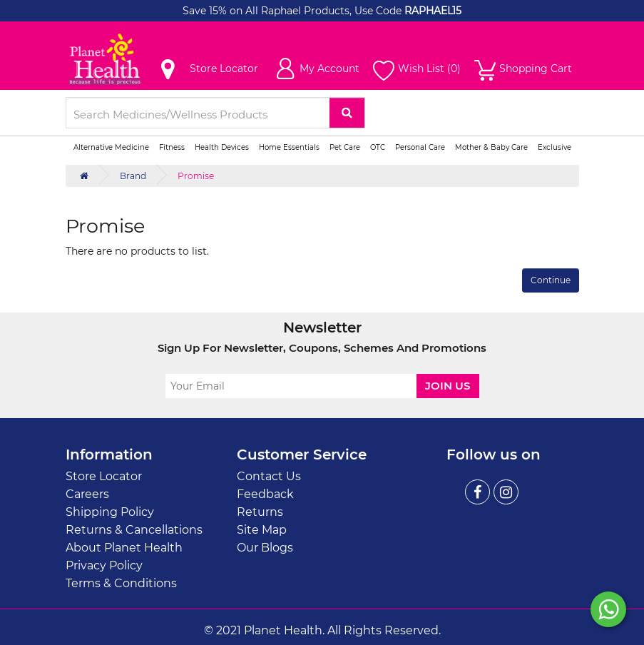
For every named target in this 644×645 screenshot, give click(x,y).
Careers (87, 494)
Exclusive (554, 147)
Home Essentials (289, 147)
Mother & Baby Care (491, 147)
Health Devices (222, 147)
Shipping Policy (110, 512)
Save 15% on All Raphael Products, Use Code (293, 11)
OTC (378, 147)
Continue (551, 280)
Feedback (265, 494)
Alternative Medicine (111, 147)
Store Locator (104, 476)
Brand (133, 176)
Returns (260, 512)
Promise (196, 176)
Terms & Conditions (121, 583)
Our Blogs (265, 548)
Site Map (262, 530)
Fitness (172, 147)
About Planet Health (124, 548)
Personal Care (420, 147)
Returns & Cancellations (134, 530)
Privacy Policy (104, 565)
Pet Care (345, 147)
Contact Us (269, 476)
